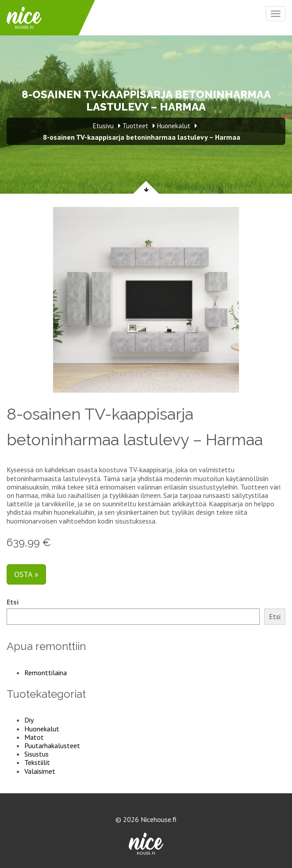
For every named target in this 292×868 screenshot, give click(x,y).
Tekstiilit (37, 762)
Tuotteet (135, 126)
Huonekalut (42, 729)
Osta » (26, 574)
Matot (34, 737)
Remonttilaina (46, 673)
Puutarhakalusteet (52, 746)
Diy (29, 720)
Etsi (13, 602)
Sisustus (36, 754)
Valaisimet (40, 771)
